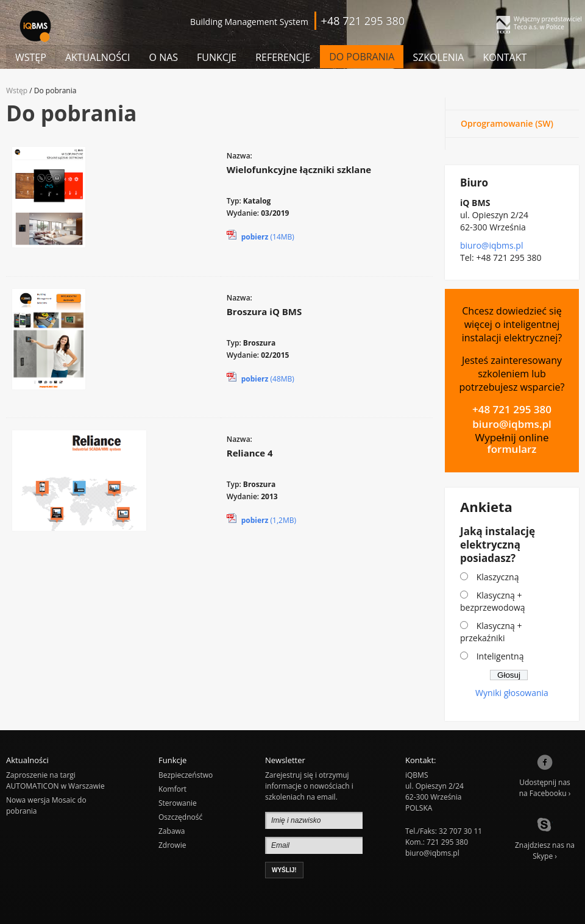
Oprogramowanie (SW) (507, 123)
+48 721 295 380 (512, 410)
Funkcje (217, 57)
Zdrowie (172, 845)
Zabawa (172, 831)
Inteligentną (500, 656)
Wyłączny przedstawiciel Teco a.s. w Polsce (548, 23)
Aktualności (98, 57)
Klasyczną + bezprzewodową (493, 601)
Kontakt (505, 57)
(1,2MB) (261, 519)
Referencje (283, 57)
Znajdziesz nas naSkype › (545, 839)
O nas (164, 57)
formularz (512, 449)
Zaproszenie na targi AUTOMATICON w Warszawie (55, 780)
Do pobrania (362, 57)
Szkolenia (438, 57)
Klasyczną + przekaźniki (491, 632)
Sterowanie (178, 803)
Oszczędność (180, 817)
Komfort (172, 789)
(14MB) (261, 235)
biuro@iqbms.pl (491, 245)
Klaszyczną (498, 577)
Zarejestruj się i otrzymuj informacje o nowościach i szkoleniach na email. (309, 786)
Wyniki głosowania (512, 693)
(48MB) (261, 377)
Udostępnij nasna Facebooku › (545, 777)
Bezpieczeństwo (186, 775)
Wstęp (31, 57)
